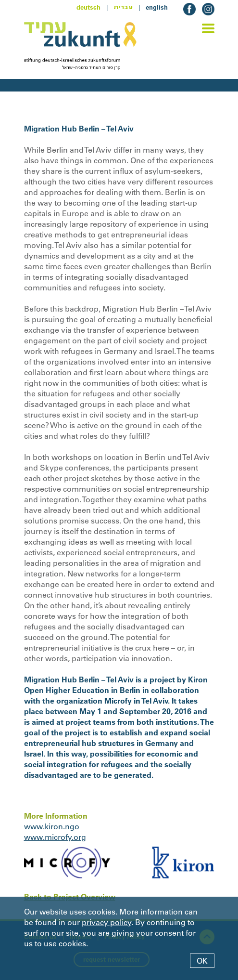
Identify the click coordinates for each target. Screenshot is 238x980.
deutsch (88, 7)
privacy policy (106, 922)
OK (202, 961)
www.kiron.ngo (52, 826)
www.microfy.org (55, 837)
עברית (123, 7)
